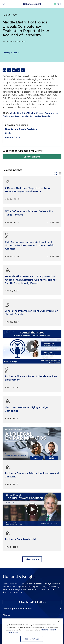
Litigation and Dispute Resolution (21, 129)
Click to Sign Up (32, 157)
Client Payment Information (17, 609)
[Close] (59, 626)
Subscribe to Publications (32, 602)
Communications (13, 137)
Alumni (6, 615)
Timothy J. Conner (11, 53)
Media (8, 133)
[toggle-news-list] (60, 174)
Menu (59, 4)
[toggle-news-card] (56, 174)
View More (31, 559)
